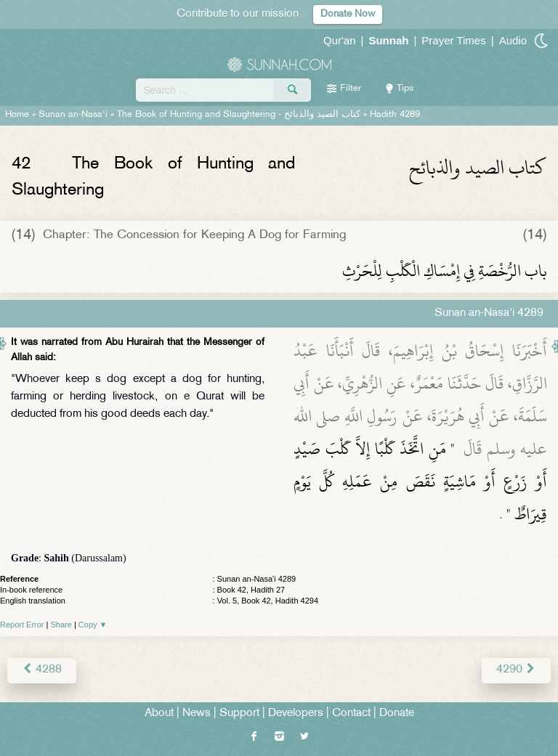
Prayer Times (453, 40)
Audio (513, 40)
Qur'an (340, 40)
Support (239, 714)
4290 (516, 670)
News (197, 714)
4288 (42, 670)
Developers (296, 714)
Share (61, 625)
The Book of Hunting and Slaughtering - (239, 115)
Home (17, 115)
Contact (351, 714)
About (159, 714)
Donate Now (348, 14)
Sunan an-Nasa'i (73, 115)
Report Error (22, 625)
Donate (397, 714)
